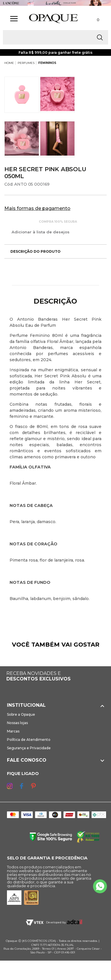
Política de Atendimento (29, 740)
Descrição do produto (32, 251)
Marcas (13, 731)
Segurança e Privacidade (29, 748)
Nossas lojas (17, 723)
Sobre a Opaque (21, 714)
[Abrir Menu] (14, 19)
